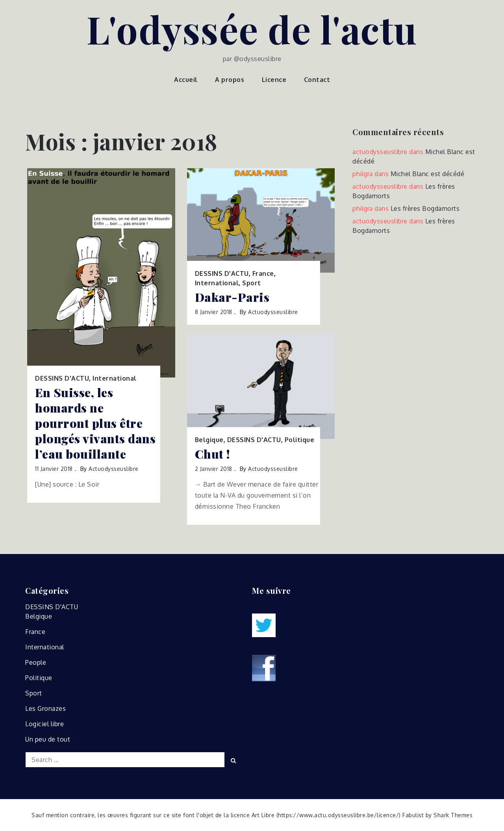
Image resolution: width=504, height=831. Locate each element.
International (115, 378)
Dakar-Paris (232, 297)
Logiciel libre (44, 724)
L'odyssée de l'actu (252, 29)
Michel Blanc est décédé (428, 174)
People (36, 662)
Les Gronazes (45, 708)
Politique (300, 440)
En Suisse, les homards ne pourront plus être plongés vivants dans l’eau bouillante (95, 423)
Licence (274, 80)
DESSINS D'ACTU (62, 378)
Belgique (209, 440)
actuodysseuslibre (114, 469)
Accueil (186, 80)
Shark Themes (453, 815)
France (263, 273)
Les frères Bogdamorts (425, 208)
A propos (230, 80)
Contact (317, 80)
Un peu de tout (48, 739)
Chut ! (212, 454)
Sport (252, 283)
